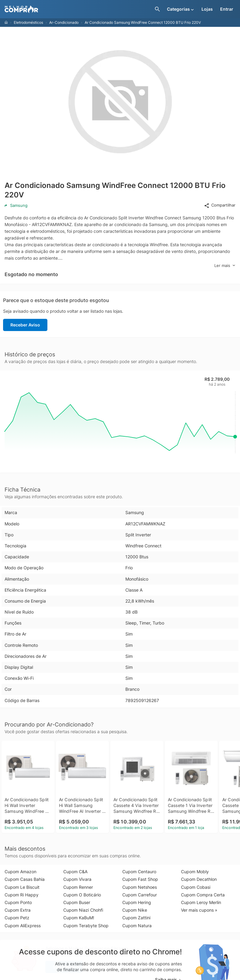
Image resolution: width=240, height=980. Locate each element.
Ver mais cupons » (199, 910)
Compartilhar (220, 205)
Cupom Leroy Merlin (201, 902)
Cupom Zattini (136, 918)
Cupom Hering (137, 902)
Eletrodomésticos (28, 22)
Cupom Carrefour (140, 895)
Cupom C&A (75, 872)
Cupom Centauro (139, 872)
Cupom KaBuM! (79, 918)
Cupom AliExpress (23, 926)
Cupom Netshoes (140, 887)
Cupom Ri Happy (22, 895)
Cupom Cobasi (196, 887)
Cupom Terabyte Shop (86, 926)
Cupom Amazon (20, 872)
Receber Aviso (25, 325)
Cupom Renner (78, 887)
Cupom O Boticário (82, 895)
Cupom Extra (18, 910)
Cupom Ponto (18, 902)
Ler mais (225, 266)
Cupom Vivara (77, 879)
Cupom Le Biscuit (22, 887)
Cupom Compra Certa (203, 895)
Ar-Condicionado (64, 22)
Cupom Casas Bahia (25, 879)
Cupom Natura (137, 926)
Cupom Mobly (195, 872)
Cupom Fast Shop (140, 879)
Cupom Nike (135, 910)
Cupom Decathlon (199, 879)
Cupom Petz (17, 918)
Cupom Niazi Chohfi (83, 910)
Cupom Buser (77, 902)
